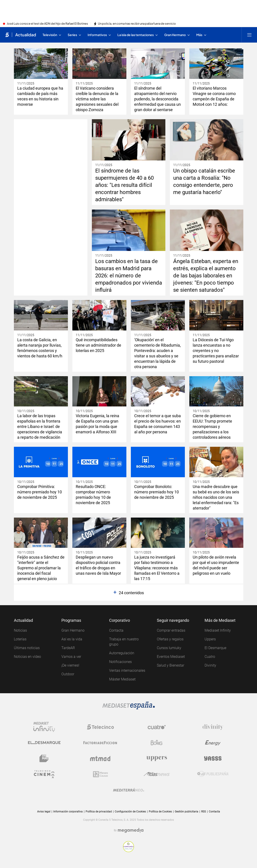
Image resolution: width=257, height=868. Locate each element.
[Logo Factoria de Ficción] (100, 743)
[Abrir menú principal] (249, 35)
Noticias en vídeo (27, 657)
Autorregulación (122, 653)
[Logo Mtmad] (100, 758)
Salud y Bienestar (171, 665)
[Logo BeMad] (44, 758)
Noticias (20, 630)
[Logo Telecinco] (100, 727)
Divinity (210, 665)
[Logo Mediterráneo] (129, 790)
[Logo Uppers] (157, 758)
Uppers (210, 639)
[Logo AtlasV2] (157, 774)
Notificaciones (120, 662)
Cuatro (210, 657)
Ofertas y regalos (170, 639)
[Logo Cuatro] (157, 727)
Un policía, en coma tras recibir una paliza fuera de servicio (137, 24)
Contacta (116, 630)
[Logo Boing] (157, 743)
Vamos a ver (71, 657)
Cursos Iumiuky (169, 648)
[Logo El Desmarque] (44, 743)
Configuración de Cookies (130, 812)
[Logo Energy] (213, 743)
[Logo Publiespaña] (213, 774)
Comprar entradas (171, 630)
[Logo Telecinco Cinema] (44, 774)
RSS (204, 812)
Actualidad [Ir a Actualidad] (26, 35)
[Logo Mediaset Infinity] (44, 727)
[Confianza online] (128, 847)
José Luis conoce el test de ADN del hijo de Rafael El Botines (47, 24)
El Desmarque (215, 648)
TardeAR (68, 648)
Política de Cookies (160, 812)
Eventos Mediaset (171, 657)
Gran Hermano (73, 630)
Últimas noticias (27, 648)
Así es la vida (72, 639)
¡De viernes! (70, 665)
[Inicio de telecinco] (7, 35)
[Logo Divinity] (213, 727)
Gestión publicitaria (187, 812)
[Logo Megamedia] (131, 830)
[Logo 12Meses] (100, 774)
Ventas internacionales (127, 670)
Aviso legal (44, 812)
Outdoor (68, 674)
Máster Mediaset (122, 679)
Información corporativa (68, 812)
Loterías (20, 639)
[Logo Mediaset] (129, 706)
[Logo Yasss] (213, 758)
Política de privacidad (99, 812)
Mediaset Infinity (218, 630)
